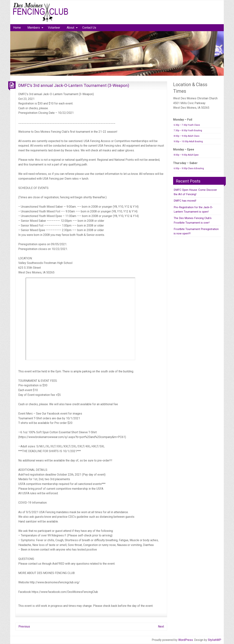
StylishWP (215, 640)
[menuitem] (17, 28)
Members (34, 28)
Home (17, 28)
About (70, 28)
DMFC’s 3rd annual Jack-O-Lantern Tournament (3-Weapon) (74, 85)
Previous (24, 626)
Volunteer (54, 28)
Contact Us (89, 28)
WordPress (186, 640)
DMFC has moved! (185, 201)
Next (161, 626)
